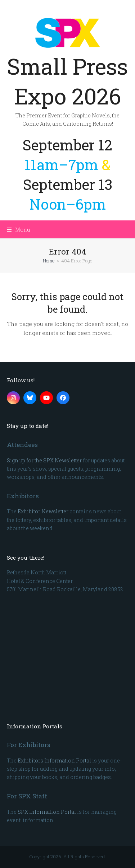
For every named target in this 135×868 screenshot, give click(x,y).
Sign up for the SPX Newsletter (44, 460)
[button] (19, 229)
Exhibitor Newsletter (43, 511)
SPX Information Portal (47, 812)
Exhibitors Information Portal (54, 760)
